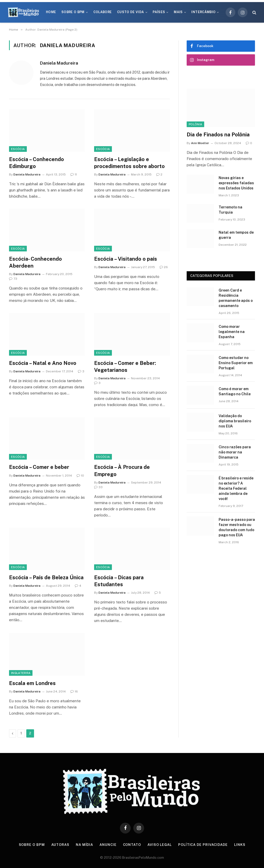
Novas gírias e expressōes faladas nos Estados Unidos (236, 183)
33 (98, 487)
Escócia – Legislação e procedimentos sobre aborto (129, 163)
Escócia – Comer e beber (39, 467)
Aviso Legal (160, 845)
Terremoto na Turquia (230, 210)
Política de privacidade (203, 845)
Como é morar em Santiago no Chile (235, 391)
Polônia (195, 124)
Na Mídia (84, 845)
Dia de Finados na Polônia (218, 135)
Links (240, 845)
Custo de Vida (131, 12)
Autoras (60, 845)
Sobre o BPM (73, 12)
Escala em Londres (32, 683)
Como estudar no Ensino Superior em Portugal (236, 363)
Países (159, 12)
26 (164, 267)
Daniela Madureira (59, 63)
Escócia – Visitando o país (126, 259)
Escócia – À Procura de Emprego (122, 471)
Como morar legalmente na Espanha (232, 332)
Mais (178, 12)
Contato (132, 845)
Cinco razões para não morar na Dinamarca (235, 452)
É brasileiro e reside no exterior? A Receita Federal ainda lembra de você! (236, 488)
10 (80, 476)
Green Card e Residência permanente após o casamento (236, 298)
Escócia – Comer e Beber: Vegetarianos (125, 367)
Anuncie (108, 845)
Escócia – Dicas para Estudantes (119, 581)
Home (51, 12)
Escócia (18, 149)
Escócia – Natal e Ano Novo (43, 363)
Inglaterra (21, 673)
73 (13, 279)
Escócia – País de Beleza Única (46, 577)
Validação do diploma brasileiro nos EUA (235, 421)
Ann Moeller (200, 143)
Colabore (103, 12)
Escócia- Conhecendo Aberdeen (35, 262)
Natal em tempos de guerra (236, 235)
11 (74, 174)
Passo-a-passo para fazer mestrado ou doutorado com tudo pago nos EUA (237, 527)
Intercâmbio (203, 12)
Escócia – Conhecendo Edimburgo (36, 163)
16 (74, 691)
